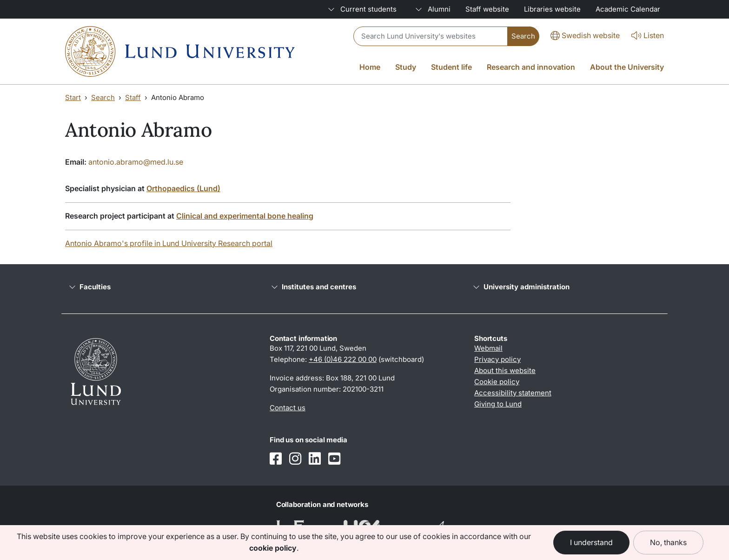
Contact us (288, 408)
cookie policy (273, 548)
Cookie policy (497, 382)
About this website (505, 370)
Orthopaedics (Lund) (183, 188)
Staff (133, 97)
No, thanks (668, 542)
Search (103, 97)
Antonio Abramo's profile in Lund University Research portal (169, 243)
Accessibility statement (513, 393)
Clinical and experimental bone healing (245, 216)
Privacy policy (497, 359)
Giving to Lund (498, 404)
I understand (591, 542)
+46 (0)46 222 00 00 (343, 359)
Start (73, 97)
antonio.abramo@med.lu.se (136, 162)
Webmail (488, 348)
